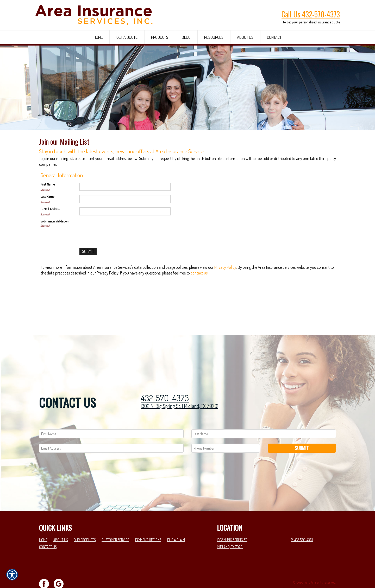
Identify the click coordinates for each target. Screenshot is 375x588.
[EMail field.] (111, 430)
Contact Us (48, 529)
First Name (48, 220)
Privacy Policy (225, 303)
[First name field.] (111, 416)
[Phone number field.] (226, 430)
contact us (199, 309)
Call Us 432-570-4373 (311, 14)
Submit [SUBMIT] (302, 430)
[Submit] (88, 287)
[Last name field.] (264, 416)
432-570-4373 (165, 380)
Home (43, 522)
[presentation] (119, 264)
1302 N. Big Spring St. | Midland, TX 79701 (179, 388)
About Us (61, 522)
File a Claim (176, 522)
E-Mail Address (50, 244)
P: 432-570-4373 (302, 522)
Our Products (85, 522)
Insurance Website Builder (318, 571)
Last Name (47, 232)
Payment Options (148, 522)
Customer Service (115, 522)
